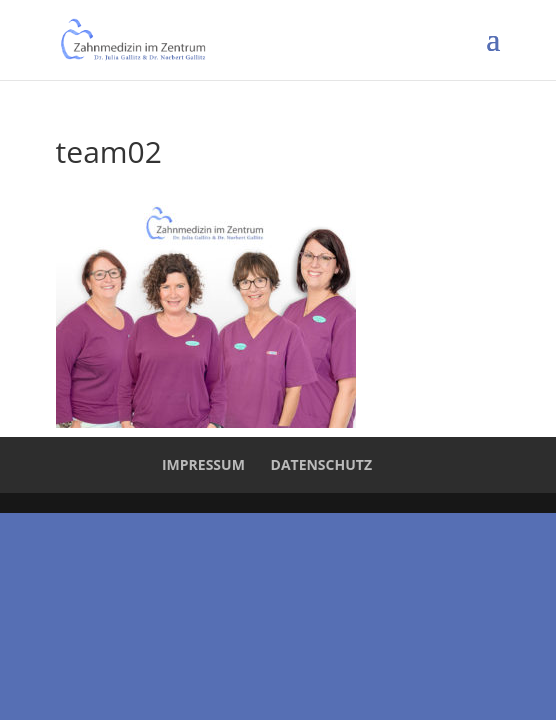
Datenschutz (322, 464)
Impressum (203, 464)
